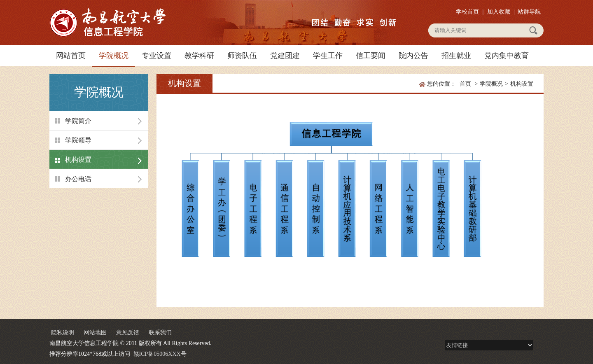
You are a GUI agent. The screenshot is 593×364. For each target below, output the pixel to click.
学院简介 (78, 121)
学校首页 (467, 12)
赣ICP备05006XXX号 (160, 354)
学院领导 (78, 140)
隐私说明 (63, 332)
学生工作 (328, 56)
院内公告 (413, 56)
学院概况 (114, 56)
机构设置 (78, 160)
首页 (465, 84)
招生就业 (456, 56)
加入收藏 (499, 12)
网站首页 (71, 56)
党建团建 (285, 56)
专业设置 (156, 56)
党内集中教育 (507, 56)
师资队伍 (242, 56)
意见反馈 (128, 332)
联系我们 (160, 332)
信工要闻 (371, 56)
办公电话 (78, 179)
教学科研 (199, 56)
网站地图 (95, 332)
